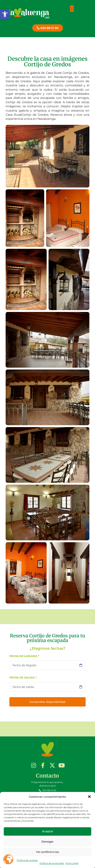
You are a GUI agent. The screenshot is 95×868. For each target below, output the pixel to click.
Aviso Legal (72, 863)
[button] (5, 14)
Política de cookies (27, 860)
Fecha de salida (23, 678)
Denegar (47, 842)
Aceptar (48, 831)
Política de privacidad (52, 863)
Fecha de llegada (24, 656)
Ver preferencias (47, 852)
